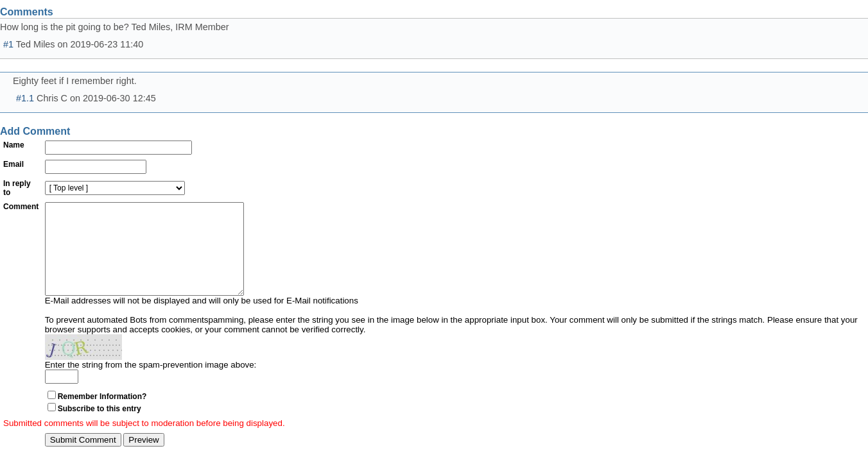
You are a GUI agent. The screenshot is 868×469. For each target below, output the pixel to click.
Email (13, 164)
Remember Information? (102, 416)
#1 (8, 44)
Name (14, 145)
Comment (21, 207)
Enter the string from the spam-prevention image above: (151, 384)
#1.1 (25, 98)
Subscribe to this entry (100, 428)
